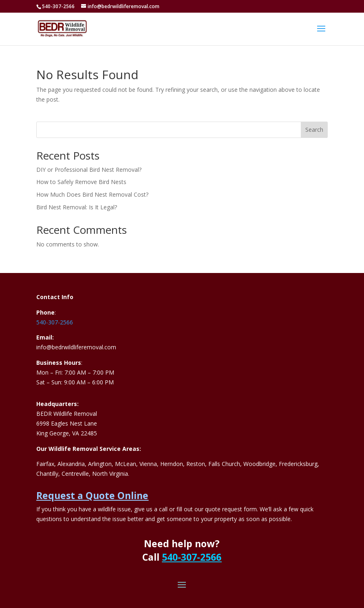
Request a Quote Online (92, 495)
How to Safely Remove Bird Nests (81, 182)
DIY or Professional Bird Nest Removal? (89, 170)
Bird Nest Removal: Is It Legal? (77, 207)
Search (314, 130)
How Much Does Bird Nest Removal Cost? (92, 194)
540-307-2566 (55, 322)
